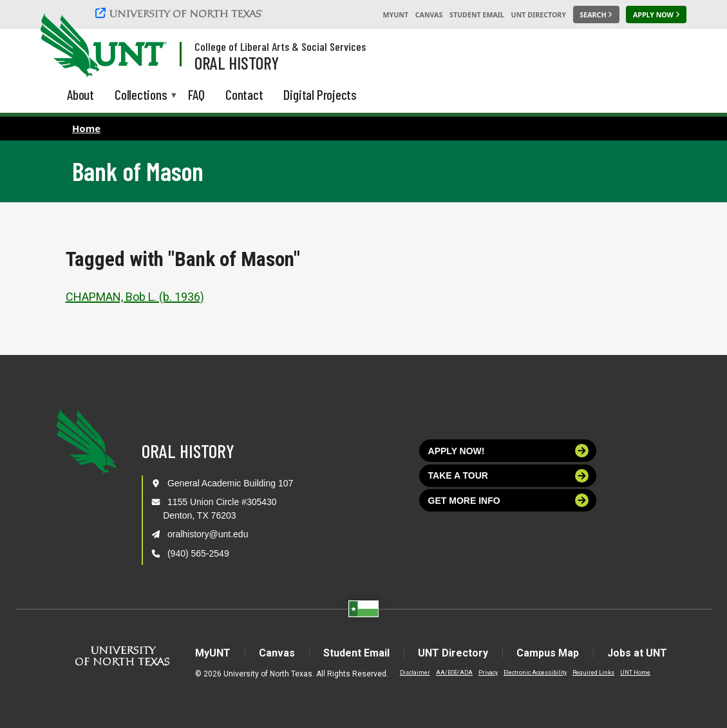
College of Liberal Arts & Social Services (280, 46)
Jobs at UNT (637, 653)
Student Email (477, 15)
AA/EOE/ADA (454, 673)
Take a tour (509, 476)
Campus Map (548, 653)
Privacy (488, 673)
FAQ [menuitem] (196, 94)
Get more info (509, 500)
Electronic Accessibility (535, 673)
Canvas (429, 15)
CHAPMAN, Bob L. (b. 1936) (135, 297)
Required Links (593, 673)
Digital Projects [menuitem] (320, 94)
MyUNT (395, 15)
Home (86, 128)
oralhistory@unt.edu (208, 534)
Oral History (237, 62)
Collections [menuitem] (141, 96)
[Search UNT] (596, 15)
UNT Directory (539, 15)
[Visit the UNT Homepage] (147, 46)
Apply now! (509, 451)
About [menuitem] (80, 94)
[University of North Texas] (181, 13)
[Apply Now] (656, 15)
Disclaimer (415, 673)
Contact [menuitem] (244, 94)
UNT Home (635, 673)
